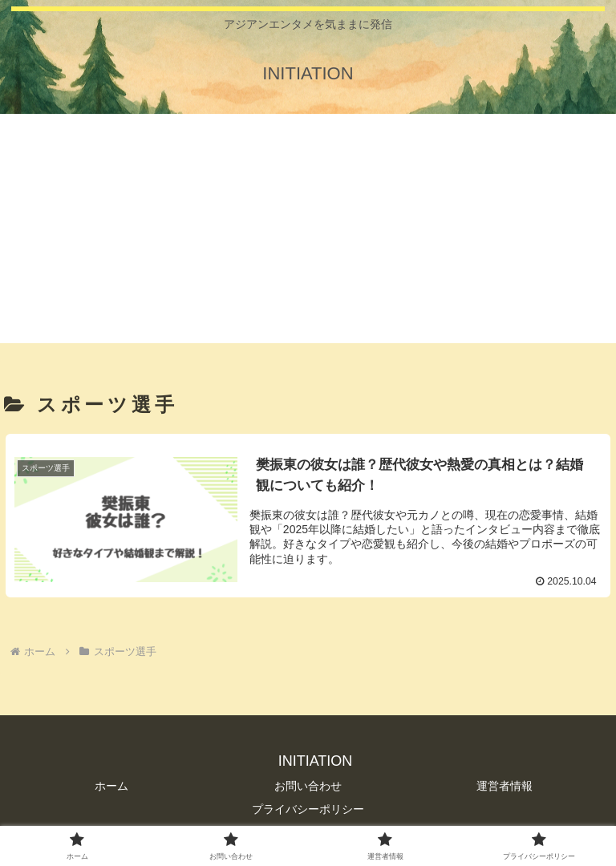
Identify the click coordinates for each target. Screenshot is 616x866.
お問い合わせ (308, 786)
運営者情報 (505, 786)
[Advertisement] (308, 231)
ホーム (111, 786)
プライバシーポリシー (308, 810)
